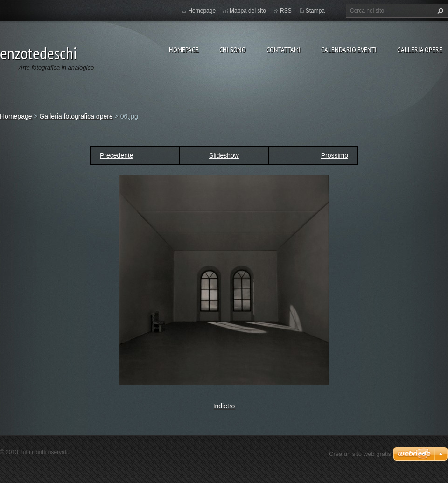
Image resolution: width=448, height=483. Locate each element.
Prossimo (335, 155)
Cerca (439, 11)
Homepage (184, 49)
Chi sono (233, 49)
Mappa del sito (248, 11)
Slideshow (224, 155)
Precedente (117, 155)
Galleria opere (420, 49)
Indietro (224, 406)
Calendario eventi (349, 49)
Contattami (283, 49)
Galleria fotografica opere (76, 116)
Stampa (315, 11)
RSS (286, 11)
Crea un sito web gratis (360, 454)
